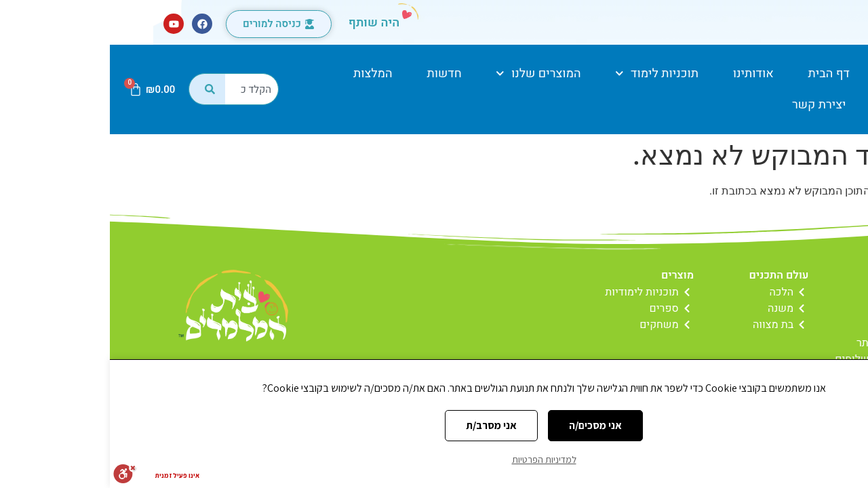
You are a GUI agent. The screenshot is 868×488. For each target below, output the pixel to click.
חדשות (334, 74)
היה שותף (264, 23)
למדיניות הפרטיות (434, 460)
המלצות (263, 74)
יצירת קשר (709, 105)
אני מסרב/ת (381, 425)
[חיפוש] (97, 89)
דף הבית (719, 74)
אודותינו (644, 74)
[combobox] (142, 89)
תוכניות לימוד (547, 74)
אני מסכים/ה (486, 425)
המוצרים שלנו (428, 74)
